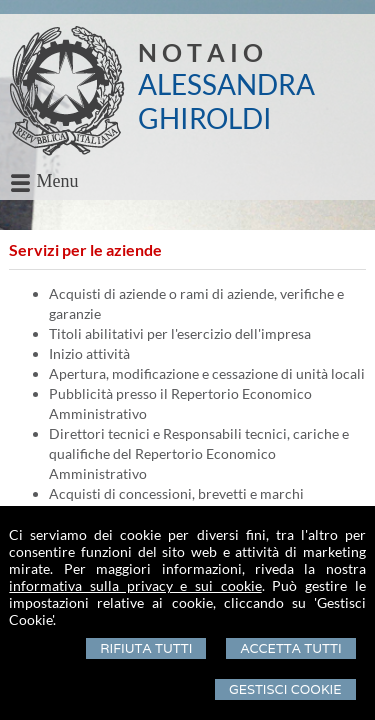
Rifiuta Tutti (146, 648)
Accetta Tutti (290, 648)
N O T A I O (200, 52)
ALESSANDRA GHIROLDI (226, 101)
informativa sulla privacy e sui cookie (135, 585)
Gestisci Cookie (285, 689)
